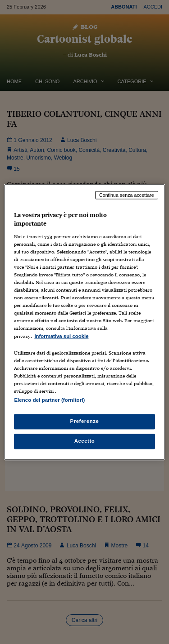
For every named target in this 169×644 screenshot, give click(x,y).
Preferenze (85, 421)
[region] (84, 322)
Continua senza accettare (127, 195)
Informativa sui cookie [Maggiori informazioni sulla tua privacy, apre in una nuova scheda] (61, 336)
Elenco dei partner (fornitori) (49, 400)
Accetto (85, 441)
